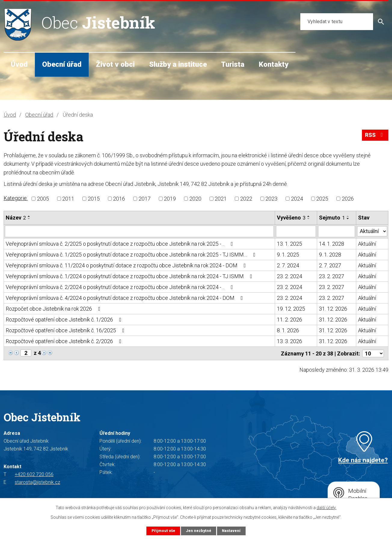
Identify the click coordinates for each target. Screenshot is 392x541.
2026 (348, 199)
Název (16, 218)
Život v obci (115, 64)
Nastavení (231, 531)
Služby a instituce (178, 64)
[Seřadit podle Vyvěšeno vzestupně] (309, 216)
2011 (68, 199)
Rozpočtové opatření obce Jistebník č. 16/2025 (66, 330)
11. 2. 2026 (289, 319)
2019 (170, 199)
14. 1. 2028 (332, 243)
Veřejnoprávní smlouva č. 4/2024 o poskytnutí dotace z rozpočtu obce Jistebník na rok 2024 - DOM (126, 298)
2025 (322, 199)
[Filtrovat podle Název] (139, 231)
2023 (271, 199)
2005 (43, 199)
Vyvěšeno (291, 218)
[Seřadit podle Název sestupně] (29, 219)
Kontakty (274, 64)
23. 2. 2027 (332, 276)
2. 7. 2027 (330, 265)
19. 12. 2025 (291, 308)
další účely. (326, 508)
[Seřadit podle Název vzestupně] (29, 216)
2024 (297, 199)
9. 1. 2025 (288, 254)
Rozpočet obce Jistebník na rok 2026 (54, 308)
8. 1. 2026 (288, 330)
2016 (119, 199)
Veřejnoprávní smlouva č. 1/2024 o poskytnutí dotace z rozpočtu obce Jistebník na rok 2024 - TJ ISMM (130, 276)
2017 (145, 199)
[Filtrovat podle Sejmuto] (337, 231)
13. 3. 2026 (289, 341)
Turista (233, 64)
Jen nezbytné (198, 531)
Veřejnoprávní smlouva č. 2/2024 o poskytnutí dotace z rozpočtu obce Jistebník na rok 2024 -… (121, 287)
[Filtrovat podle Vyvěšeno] (296, 231)
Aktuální (367, 243)
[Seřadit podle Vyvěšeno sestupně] (309, 219)
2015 (94, 199)
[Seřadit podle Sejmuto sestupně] (348, 219)
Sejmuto (332, 218)
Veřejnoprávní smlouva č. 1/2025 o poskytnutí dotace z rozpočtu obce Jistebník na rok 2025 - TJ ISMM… (132, 254)
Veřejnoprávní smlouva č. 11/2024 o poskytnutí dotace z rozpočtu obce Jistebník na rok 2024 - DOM (127, 265)
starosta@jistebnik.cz (37, 482)
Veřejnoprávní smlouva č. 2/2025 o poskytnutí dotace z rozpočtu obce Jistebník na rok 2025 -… (121, 243)
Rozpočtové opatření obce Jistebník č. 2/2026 (65, 341)
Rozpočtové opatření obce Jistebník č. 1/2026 (65, 319)
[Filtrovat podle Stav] (372, 231)
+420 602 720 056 (34, 474)
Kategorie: (16, 198)
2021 (221, 199)
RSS (375, 136)
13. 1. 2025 (289, 243)
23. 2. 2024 (289, 276)
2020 (195, 199)
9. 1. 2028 (330, 254)
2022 (246, 199)
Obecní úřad (62, 64)
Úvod (19, 64)
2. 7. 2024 (288, 265)
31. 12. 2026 (333, 308)
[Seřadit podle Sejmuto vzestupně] (348, 216)
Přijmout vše (163, 531)
